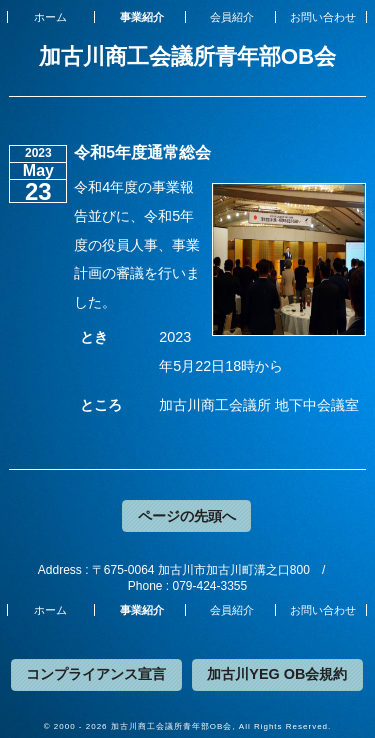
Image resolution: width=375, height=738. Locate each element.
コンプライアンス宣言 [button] (96, 674)
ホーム (50, 17)
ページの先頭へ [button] (187, 516)
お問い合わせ (323, 17)
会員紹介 (232, 17)
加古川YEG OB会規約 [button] (277, 674)
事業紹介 (142, 17)
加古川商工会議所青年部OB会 (188, 56)
